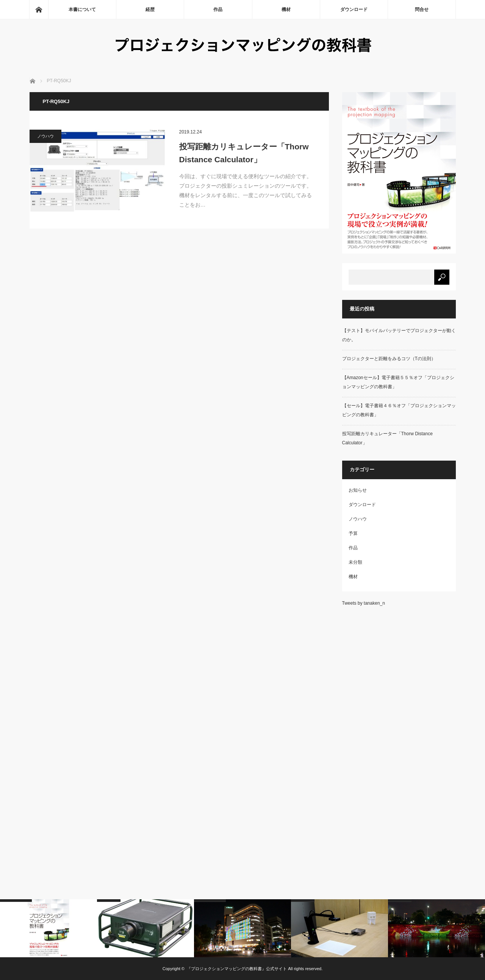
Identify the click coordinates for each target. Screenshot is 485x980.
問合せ (422, 9)
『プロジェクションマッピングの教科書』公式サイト (237, 969)
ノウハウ (45, 136)
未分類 (355, 562)
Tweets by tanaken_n (364, 603)
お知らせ (358, 490)
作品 (218, 9)
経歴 (150, 9)
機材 (286, 9)
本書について (82, 9)
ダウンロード (354, 9)
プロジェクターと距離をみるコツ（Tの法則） (389, 359)
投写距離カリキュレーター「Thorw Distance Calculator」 (244, 153)
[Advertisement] (399, 729)
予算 (353, 533)
